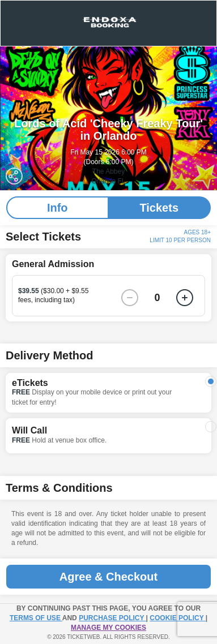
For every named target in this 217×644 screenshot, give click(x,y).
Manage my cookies (109, 628)
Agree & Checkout (109, 577)
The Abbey (109, 171)
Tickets (159, 208)
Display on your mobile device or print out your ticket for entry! (92, 397)
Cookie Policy (177, 618)
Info (58, 208)
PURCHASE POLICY (112, 618)
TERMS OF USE (36, 618)
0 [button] (158, 298)
